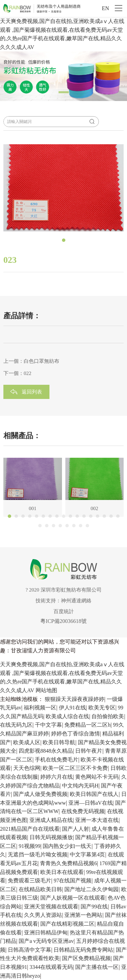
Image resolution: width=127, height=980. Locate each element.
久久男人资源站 (43, 915)
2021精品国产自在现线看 (30, 829)
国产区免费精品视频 (86, 958)
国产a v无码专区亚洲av (46, 941)
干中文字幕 (48, 725)
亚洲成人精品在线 (51, 820)
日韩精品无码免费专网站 (83, 950)
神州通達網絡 (76, 601)
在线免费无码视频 (83, 811)
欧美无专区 (102, 708)
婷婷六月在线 (57, 777)
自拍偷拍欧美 (108, 716)
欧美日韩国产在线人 (94, 794)
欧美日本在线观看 (62, 872)
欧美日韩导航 (59, 742)
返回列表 (32, 392)
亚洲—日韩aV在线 (91, 803)
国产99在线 (94, 907)
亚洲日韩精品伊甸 (46, 933)
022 (28, 373)
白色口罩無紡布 (41, 361)
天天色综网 (27, 768)
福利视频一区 (40, 708)
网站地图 (46, 690)
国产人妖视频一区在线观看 (73, 898)
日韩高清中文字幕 (29, 950)
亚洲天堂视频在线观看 (51, 907)
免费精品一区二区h (87, 725)
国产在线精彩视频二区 (67, 924)
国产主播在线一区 (97, 967)
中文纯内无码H (80, 786)
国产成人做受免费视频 (40, 794)
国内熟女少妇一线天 (67, 846)
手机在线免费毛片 (57, 760)
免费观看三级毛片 (29, 881)
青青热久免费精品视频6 (68, 863)
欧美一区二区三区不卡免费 (75, 768)
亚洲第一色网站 (83, 915)
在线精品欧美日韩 (40, 889)
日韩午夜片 (89, 751)
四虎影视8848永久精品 (46, 751)
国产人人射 (76, 829)
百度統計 (64, 611)
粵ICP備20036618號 (63, 621)
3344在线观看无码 (51, 967)
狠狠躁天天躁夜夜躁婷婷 (75, 699)
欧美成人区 (27, 742)
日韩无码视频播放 (51, 837)
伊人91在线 (72, 708)
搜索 (92, 122)
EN (105, 8)
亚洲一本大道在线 (97, 820)
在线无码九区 (16, 725)
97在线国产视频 (72, 881)
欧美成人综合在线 (67, 716)
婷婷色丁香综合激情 (76, 734)
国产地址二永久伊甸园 (91, 889)
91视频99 (29, 846)
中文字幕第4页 (87, 855)
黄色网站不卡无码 (97, 777)
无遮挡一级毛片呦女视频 (38, 855)
